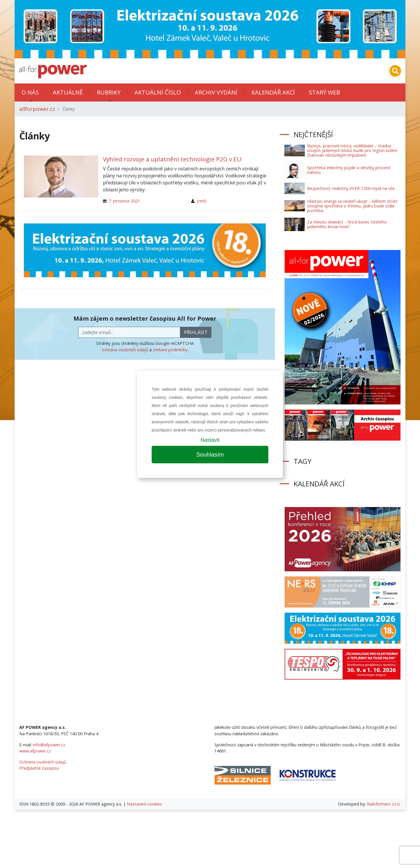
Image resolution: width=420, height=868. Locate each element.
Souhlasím (210, 455)
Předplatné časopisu (39, 768)
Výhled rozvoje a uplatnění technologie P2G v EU (172, 159)
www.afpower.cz (35, 751)
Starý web (324, 92)
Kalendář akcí (273, 92)
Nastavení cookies (144, 804)
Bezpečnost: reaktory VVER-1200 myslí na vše (351, 188)
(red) (202, 201)
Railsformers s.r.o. (384, 804)
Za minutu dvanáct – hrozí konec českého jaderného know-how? (347, 224)
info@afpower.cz (49, 745)
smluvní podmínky (170, 350)
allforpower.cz (37, 109)
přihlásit (196, 332)
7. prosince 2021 (124, 201)
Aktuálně (68, 92)
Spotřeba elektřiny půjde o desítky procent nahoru (349, 170)
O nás (30, 92)
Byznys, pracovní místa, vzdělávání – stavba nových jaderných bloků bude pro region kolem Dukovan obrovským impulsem (352, 150)
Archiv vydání (216, 92)
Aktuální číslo (158, 92)
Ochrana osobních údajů (43, 762)
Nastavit (210, 440)
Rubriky (109, 92)
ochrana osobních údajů (125, 350)
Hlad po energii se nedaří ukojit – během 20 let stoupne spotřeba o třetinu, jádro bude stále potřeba (352, 206)
